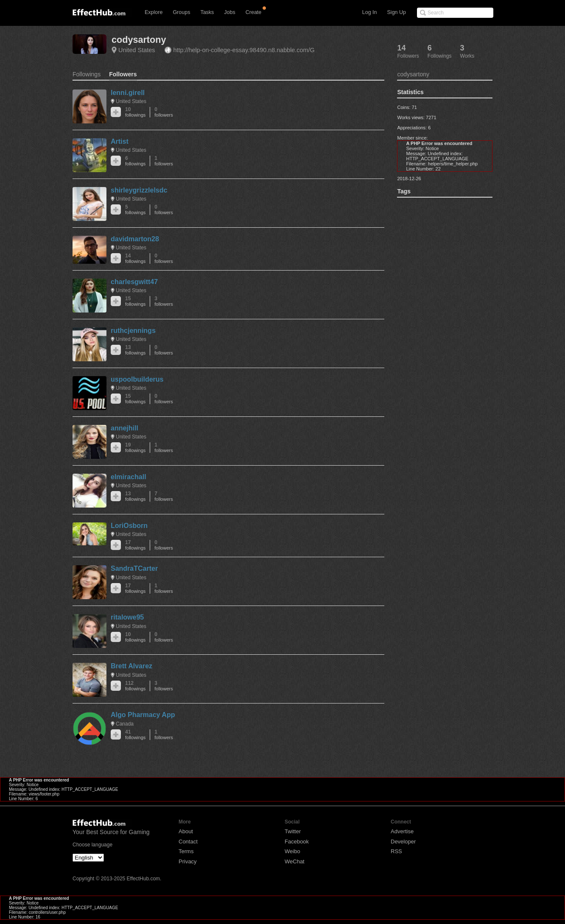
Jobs (229, 12)
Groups (181, 12)
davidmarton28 (135, 239)
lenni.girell (128, 93)
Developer (403, 842)
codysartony (139, 40)
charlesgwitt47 (134, 282)
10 (135, 112)
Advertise (402, 831)
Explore (154, 12)
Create (254, 12)
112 (135, 686)
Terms (186, 851)
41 (135, 735)
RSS (396, 851)
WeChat (295, 861)
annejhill (124, 428)
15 (135, 301)
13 (135, 350)
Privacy (188, 861)
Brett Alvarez (131, 666)
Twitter (293, 831)
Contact (188, 842)
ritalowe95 (127, 617)
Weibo (292, 851)
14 (135, 258)
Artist (120, 141)
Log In (370, 12)
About (186, 831)
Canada (125, 724)
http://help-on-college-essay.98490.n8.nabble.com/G (244, 50)
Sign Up (397, 12)
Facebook (297, 842)
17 (135, 545)
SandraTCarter (134, 568)
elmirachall (129, 477)
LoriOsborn (129, 526)
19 (135, 448)
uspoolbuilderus (137, 379)
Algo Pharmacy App (143, 715)
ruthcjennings (133, 331)
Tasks (207, 12)
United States (137, 50)
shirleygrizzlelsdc (139, 190)
